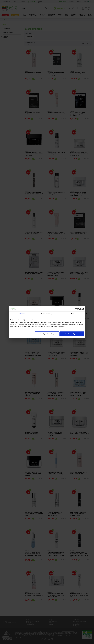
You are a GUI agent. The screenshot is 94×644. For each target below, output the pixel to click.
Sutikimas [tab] (22, 314)
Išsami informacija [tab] (47, 314)
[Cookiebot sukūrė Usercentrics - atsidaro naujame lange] (76, 309)
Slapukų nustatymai (47, 334)
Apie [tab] (72, 314)
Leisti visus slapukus (72, 334)
